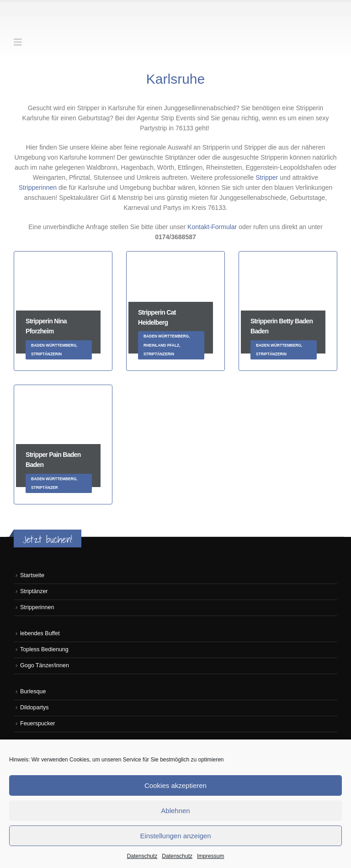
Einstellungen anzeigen (175, 836)
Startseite (32, 576)
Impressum (210, 856)
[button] (21, 42)
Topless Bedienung (44, 651)
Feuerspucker (38, 727)
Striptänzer (34, 592)
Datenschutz (142, 856)
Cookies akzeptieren (175, 785)
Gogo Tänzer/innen (45, 668)
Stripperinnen (39, 188)
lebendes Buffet (40, 635)
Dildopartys (35, 710)
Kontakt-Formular (213, 227)
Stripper (267, 177)
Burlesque (33, 694)
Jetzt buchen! (48, 539)
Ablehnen (175, 811)
